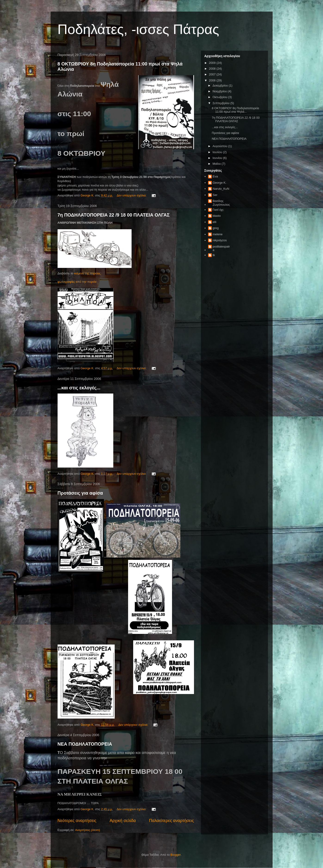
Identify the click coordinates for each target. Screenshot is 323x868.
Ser (215, 195)
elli (215, 222)
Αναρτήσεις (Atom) (88, 830)
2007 (213, 74)
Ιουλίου (218, 152)
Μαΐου (217, 164)
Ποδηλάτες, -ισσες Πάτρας (138, 29)
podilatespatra (221, 248)
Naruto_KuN (221, 189)
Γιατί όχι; (218, 210)
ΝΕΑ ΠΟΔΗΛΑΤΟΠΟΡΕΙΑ (85, 744)
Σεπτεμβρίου (221, 103)
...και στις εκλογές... (79, 388)
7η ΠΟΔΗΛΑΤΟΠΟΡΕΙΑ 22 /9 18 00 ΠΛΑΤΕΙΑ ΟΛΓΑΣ (114, 215)
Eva (215, 176)
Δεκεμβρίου (221, 85)
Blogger (175, 855)
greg (216, 228)
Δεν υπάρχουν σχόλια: (132, 195)
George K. (220, 183)
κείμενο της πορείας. (88, 273)
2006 (213, 80)
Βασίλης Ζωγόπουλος (221, 203)
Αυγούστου (220, 146)
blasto (217, 216)
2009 (213, 63)
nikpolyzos (220, 240)
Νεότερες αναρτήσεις (77, 821)
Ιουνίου (218, 158)
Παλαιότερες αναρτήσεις (171, 821)
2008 (213, 69)
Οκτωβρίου (220, 97)
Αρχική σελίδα (123, 821)
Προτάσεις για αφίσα (80, 493)
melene (218, 234)
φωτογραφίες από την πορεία (77, 282)
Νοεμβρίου (220, 91)
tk (214, 255)
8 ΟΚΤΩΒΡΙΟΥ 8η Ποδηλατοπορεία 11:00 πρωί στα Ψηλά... (235, 110)
